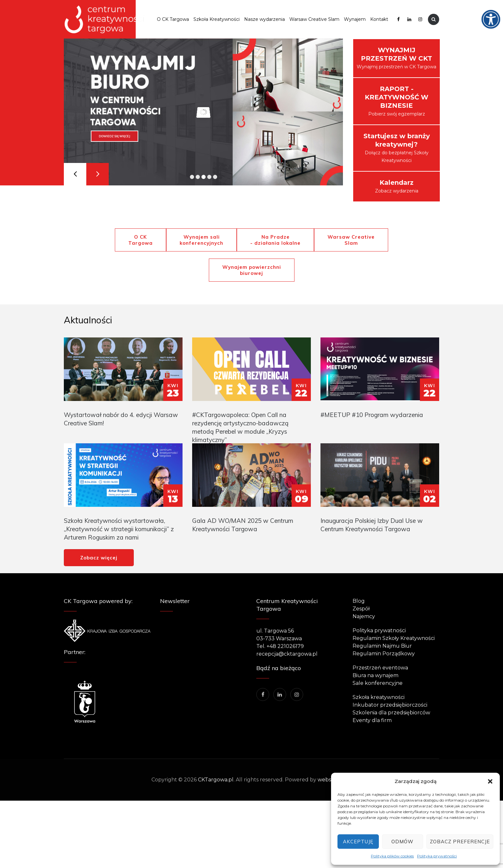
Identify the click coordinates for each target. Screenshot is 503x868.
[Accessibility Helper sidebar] (495, 8)
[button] (490, 781)
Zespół (361, 609)
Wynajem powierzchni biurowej (252, 270)
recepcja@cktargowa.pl (287, 654)
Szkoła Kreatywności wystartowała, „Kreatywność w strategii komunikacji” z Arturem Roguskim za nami (119, 529)
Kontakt (379, 19)
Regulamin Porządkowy (384, 654)
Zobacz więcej (99, 558)
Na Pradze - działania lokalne (275, 240)
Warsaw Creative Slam (314, 19)
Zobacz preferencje (460, 842)
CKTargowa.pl (216, 780)
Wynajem (355, 19)
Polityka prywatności (437, 856)
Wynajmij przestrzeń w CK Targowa (396, 58)
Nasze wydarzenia (264, 19)
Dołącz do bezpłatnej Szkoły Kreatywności (397, 148)
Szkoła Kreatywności (217, 19)
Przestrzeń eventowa (380, 668)
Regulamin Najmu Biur (382, 646)
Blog (359, 601)
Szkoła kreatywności (379, 697)
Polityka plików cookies (392, 856)
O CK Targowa (173, 19)
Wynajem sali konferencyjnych (201, 240)
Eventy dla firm (372, 720)
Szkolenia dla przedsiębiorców (391, 713)
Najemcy (364, 616)
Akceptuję (358, 842)
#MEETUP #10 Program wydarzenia (372, 415)
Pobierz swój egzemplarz (396, 101)
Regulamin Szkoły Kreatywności (394, 638)
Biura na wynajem (375, 675)
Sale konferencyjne (378, 683)
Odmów (402, 842)
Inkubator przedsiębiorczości (390, 705)
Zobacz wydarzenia (397, 186)
